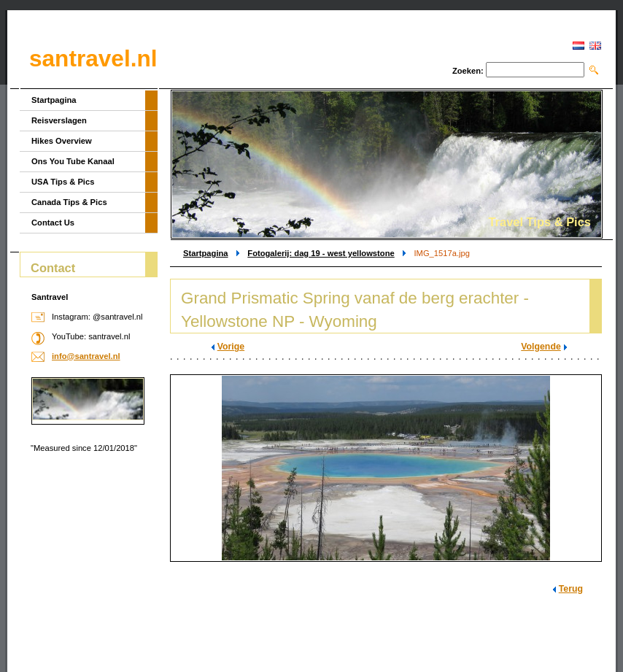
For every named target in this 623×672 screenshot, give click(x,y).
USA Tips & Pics (63, 182)
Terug (571, 589)
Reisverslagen (59, 120)
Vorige (231, 347)
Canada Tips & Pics (69, 202)
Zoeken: (468, 71)
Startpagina (206, 253)
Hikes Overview (62, 141)
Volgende (541, 347)
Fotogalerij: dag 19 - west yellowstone (321, 253)
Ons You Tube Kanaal (73, 161)
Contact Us (53, 223)
